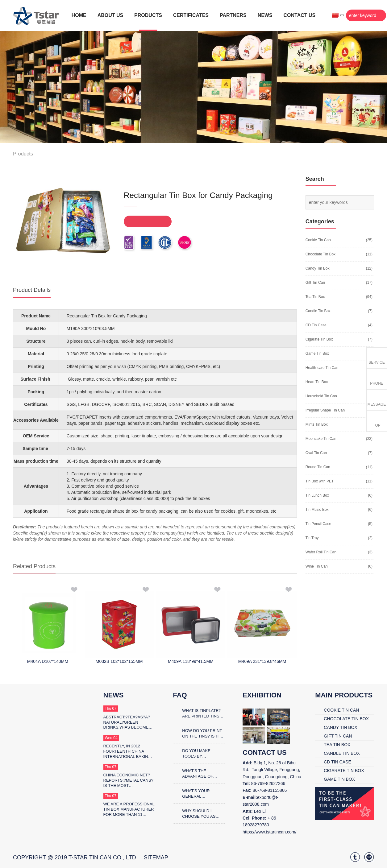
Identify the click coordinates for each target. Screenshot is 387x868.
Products (23, 154)
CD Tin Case (316, 325)
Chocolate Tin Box (320, 254)
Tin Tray (312, 538)
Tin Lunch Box (317, 495)
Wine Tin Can (317, 566)
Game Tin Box (317, 353)
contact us (265, 752)
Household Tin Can (321, 396)
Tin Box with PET (320, 481)
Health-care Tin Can (322, 368)
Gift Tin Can (315, 283)
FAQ (180, 695)
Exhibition (262, 695)
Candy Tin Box (318, 268)
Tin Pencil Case (318, 524)
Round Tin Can (318, 467)
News (114, 695)
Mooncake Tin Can (321, 439)
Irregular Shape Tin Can (325, 410)
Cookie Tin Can (318, 240)
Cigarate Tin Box (319, 339)
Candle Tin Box (318, 311)
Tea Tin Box (315, 297)
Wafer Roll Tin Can (321, 552)
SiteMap (156, 858)
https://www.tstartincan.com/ (269, 832)
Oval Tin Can (316, 453)
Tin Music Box (317, 510)
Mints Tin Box (317, 424)
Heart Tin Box (317, 382)
